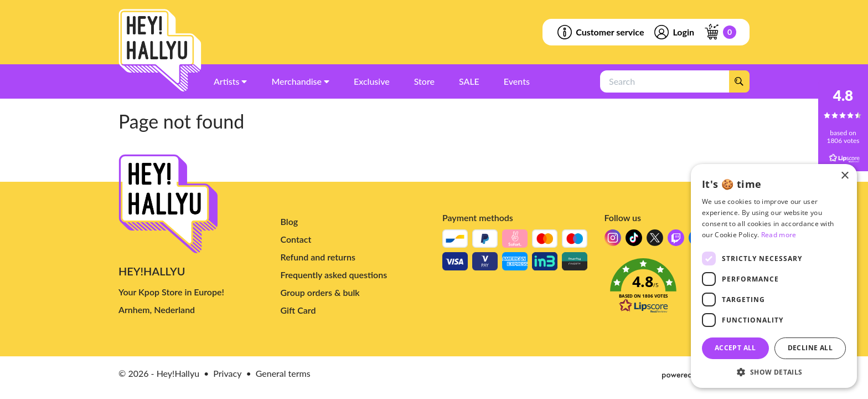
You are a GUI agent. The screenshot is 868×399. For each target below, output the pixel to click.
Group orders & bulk (320, 292)
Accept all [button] (735, 348)
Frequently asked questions (334, 275)
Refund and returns (318, 257)
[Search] (739, 81)
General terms (283, 373)
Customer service (600, 32)
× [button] (844, 176)
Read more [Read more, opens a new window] (779, 235)
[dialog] (774, 276)
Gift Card (298, 310)
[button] (677, 289)
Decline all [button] (810, 348)
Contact (296, 239)
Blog (290, 221)
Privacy (227, 373)
